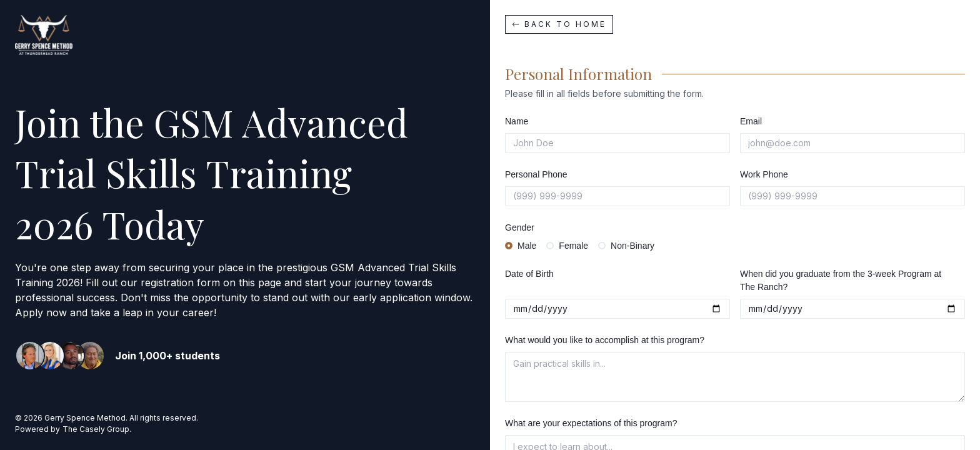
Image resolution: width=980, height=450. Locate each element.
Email (751, 121)
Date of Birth (529, 274)
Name (517, 121)
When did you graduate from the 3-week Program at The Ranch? (841, 280)
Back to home (559, 24)
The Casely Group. (97, 429)
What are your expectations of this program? (591, 423)
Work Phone (764, 174)
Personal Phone (536, 174)
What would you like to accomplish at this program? (605, 340)
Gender (520, 227)
